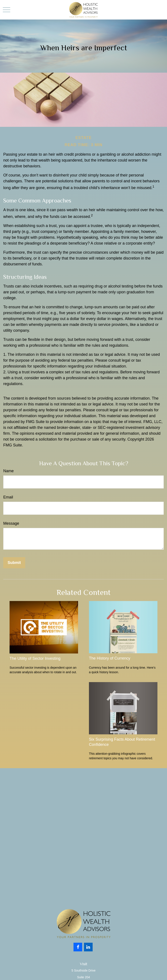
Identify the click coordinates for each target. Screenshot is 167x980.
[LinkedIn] (88, 947)
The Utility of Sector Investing (35, 658)
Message (11, 523)
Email (8, 497)
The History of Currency (110, 658)
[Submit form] (14, 563)
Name (8, 471)
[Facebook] (78, 947)
